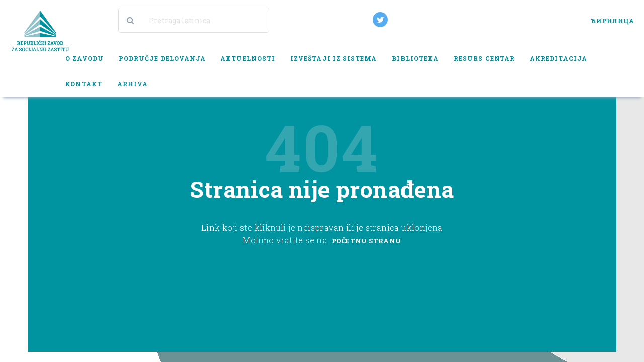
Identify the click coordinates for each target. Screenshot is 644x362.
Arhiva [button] (133, 84)
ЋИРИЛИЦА (612, 21)
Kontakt (84, 84)
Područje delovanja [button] (162, 58)
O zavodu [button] (85, 58)
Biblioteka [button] (415, 58)
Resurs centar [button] (485, 58)
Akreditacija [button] (558, 58)
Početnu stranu (367, 241)
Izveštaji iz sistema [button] (334, 58)
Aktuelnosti (248, 58)
